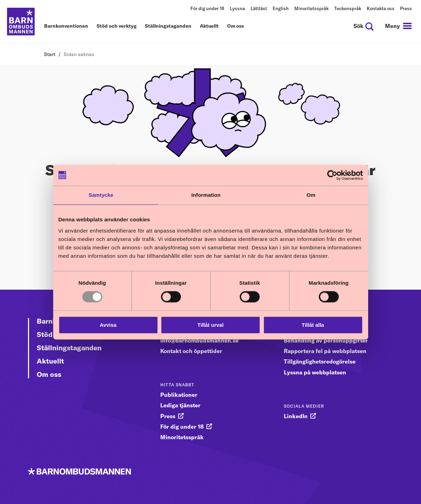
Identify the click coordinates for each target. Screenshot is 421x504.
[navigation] (398, 26)
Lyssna (237, 8)
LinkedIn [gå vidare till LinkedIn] (296, 416)
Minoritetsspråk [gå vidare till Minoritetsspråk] (182, 437)
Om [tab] (311, 195)
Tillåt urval (210, 325)
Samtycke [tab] (101, 195)
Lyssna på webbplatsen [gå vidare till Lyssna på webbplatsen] (315, 372)
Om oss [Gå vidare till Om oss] (49, 374)
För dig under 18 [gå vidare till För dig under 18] (182, 427)
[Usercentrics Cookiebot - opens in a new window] (332, 175)
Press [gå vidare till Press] (168, 416)
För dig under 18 (207, 8)
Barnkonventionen (66, 26)
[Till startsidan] (21, 22)
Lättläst (259, 8)
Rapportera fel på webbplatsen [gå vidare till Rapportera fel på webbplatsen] (325, 351)
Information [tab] (206, 195)
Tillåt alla (313, 325)
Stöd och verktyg (117, 26)
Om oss (236, 26)
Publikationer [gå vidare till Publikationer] (179, 395)
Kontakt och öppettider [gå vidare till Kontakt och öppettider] (191, 351)
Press (406, 8)
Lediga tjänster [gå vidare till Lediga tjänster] (180, 405)
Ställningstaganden (168, 26)
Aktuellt (209, 26)
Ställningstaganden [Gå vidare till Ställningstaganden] (69, 348)
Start (50, 54)
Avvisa (108, 325)
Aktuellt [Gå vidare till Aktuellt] (50, 361)
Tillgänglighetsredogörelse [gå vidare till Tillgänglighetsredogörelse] (320, 361)
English (281, 8)
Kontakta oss (381, 8)
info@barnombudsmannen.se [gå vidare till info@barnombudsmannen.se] (199, 340)
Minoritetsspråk (311, 8)
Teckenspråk (348, 8)
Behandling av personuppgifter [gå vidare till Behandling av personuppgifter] (326, 340)
